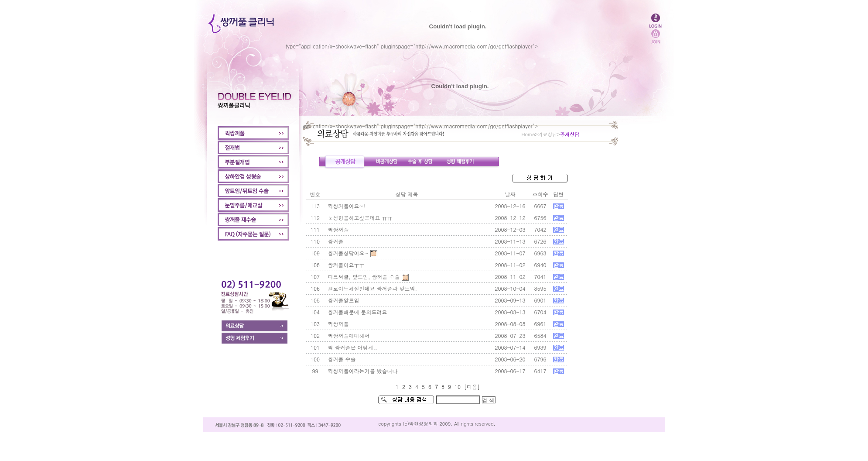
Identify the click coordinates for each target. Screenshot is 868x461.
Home (528, 134)
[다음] (472, 387)
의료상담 (547, 134)
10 (458, 387)
